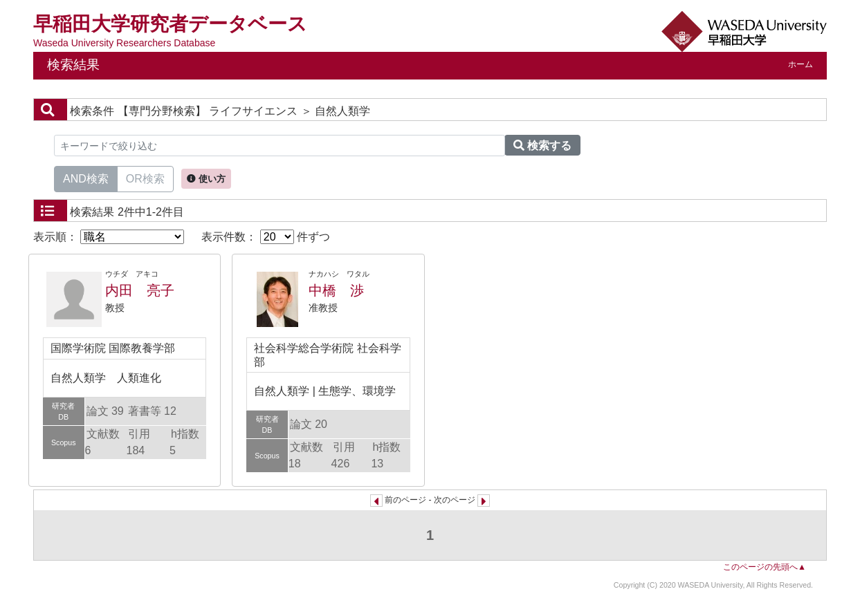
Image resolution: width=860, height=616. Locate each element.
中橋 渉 (336, 290)
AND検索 (86, 178)
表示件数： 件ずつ (266, 237)
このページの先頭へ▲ (765, 567)
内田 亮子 (140, 290)
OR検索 (145, 178)
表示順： (109, 237)
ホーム (800, 64)
